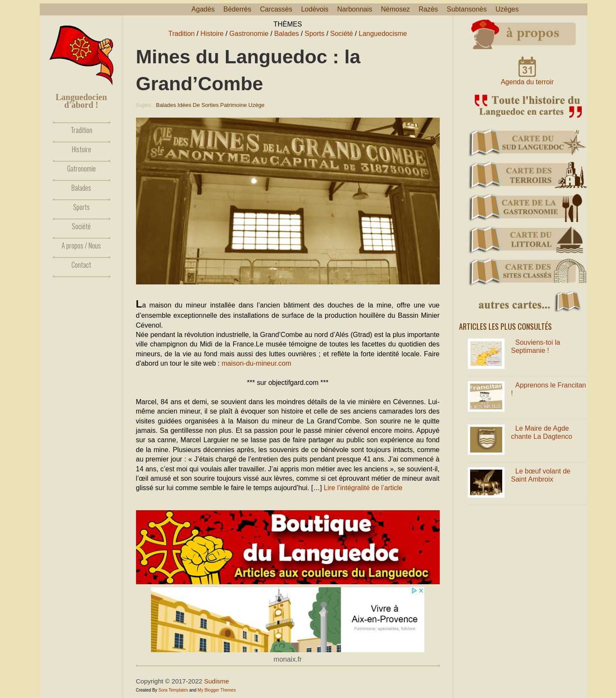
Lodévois (315, 9)
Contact (81, 265)
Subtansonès (466, 9)
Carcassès (276, 9)
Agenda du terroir (527, 82)
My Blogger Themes (217, 690)
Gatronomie (81, 169)
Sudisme (216, 681)
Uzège (257, 105)
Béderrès (237, 9)
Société (81, 226)
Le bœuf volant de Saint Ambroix (541, 475)
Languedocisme (383, 34)
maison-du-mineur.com (256, 363)
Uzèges (507, 9)
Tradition (81, 130)
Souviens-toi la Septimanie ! (536, 346)
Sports (81, 207)
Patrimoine (234, 105)
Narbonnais (355, 9)
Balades (81, 188)
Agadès (203, 9)
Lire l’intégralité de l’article (363, 488)
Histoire (81, 149)
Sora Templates (173, 690)
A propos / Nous (81, 245)
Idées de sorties (198, 105)
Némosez (395, 9)
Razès (428, 9)
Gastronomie (249, 34)
